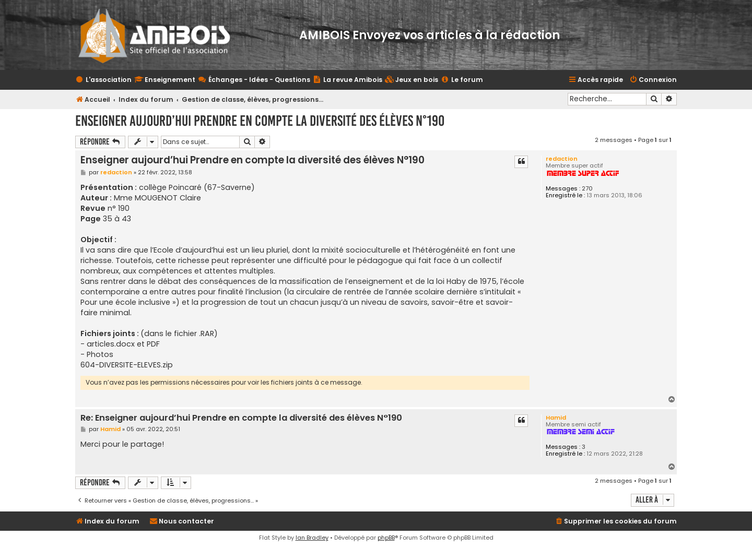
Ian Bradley (312, 538)
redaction (562, 159)
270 (587, 189)
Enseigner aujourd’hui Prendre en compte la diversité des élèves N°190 (260, 121)
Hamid (556, 418)
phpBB (386, 538)
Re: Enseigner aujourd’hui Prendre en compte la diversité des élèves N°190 (241, 418)
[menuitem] (412, 80)
